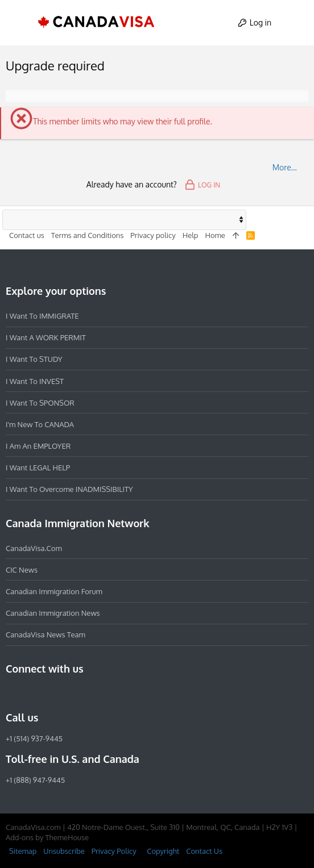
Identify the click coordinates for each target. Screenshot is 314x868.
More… (285, 167)
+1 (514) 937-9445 (34, 738)
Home (215, 235)
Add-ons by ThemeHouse (47, 837)
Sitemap (23, 851)
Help (191, 235)
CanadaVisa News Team (46, 635)
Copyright (163, 851)
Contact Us (204, 851)
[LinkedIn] (53, 693)
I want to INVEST (35, 381)
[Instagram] (33, 693)
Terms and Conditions (88, 235)
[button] (19, 23)
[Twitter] (74, 693)
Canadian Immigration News (53, 613)
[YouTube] (94, 693)
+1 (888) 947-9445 (35, 780)
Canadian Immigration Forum (54, 591)
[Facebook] (13, 693)
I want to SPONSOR (40, 403)
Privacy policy (153, 235)
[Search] (295, 23)
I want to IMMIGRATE (42, 316)
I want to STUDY (34, 359)
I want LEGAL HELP (38, 468)
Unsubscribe (64, 851)
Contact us (27, 235)
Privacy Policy (114, 851)
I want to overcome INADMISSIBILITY (69, 489)
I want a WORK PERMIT (46, 337)
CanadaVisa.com (34, 548)
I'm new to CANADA (40, 424)
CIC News (22, 570)
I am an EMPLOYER (38, 446)
